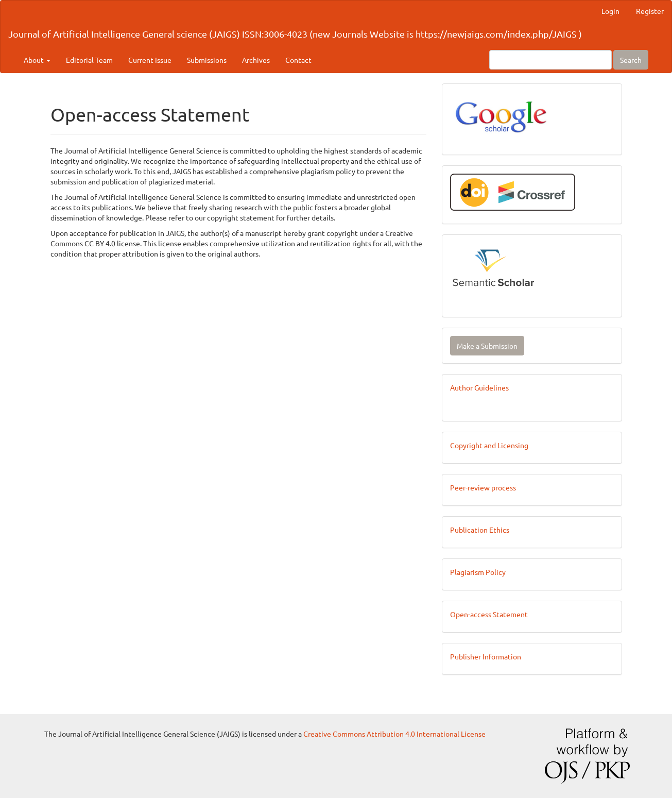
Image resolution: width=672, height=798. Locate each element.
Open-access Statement (489, 614)
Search (631, 60)
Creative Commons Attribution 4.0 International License (394, 734)
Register (650, 11)
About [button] (37, 60)
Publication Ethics (480, 530)
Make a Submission (487, 346)
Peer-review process (483, 487)
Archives (256, 60)
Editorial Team (89, 60)
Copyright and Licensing (489, 445)
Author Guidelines (479, 387)
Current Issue (150, 60)
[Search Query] (550, 60)
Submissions (207, 60)
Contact (298, 60)
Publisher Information (486, 656)
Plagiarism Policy (478, 572)
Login (610, 11)
